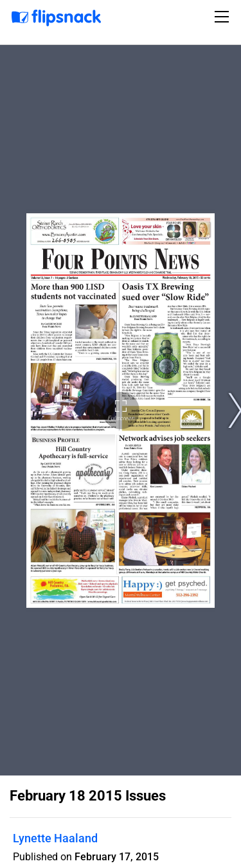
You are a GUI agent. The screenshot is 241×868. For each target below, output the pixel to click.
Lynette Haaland (55, 838)
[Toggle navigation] (224, 17)
